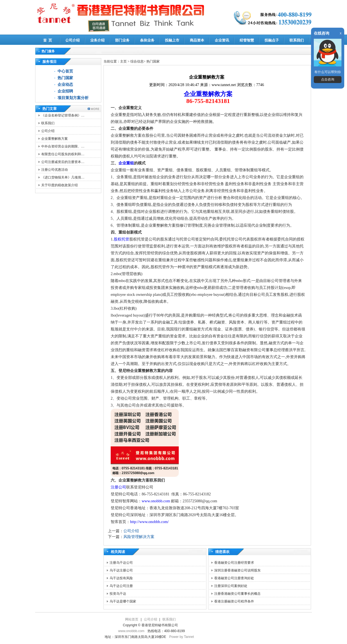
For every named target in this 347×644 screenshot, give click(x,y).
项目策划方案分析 (73, 98)
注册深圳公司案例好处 (231, 586)
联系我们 (297, 40)
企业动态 (65, 85)
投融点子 (272, 40)
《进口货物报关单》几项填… (63, 177)
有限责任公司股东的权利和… (63, 154)
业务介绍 (97, 40)
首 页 (48, 40)
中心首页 (65, 71)
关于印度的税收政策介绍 (59, 185)
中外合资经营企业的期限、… (63, 146)
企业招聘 (65, 91)
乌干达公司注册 (121, 586)
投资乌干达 (118, 594)
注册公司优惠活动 (55, 170)
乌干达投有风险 (121, 578)
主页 (123, 61)
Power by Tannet (182, 637)
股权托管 (121, 239)
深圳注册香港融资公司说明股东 (237, 570)
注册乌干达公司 (121, 563)
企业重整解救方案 (55, 139)
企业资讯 (222, 40)
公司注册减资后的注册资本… (63, 162)
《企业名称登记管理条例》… (63, 115)
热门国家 (65, 78)
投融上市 (172, 40)
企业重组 (126, 163)
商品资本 (197, 40)
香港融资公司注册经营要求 (234, 563)
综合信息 (137, 61)
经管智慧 (247, 40)
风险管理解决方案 (139, 537)
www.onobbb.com (156, 501)
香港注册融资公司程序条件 (234, 601)
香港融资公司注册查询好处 (234, 578)
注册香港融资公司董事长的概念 (237, 594)
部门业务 (122, 40)
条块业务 (147, 40)
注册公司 (118, 487)
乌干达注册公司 (121, 570)
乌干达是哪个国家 (123, 601)
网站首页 (132, 619)
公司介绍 (72, 40)
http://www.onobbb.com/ (149, 522)
